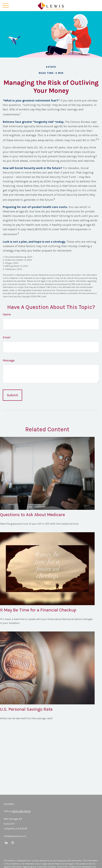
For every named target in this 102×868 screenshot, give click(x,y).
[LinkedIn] (6, 842)
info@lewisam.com (15, 836)
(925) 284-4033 (21, 811)
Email (7, 337)
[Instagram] (13, 842)
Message (9, 360)
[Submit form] (12, 395)
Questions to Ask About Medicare (32, 515)
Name (7, 314)
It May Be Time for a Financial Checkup (38, 610)
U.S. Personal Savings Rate (26, 709)
